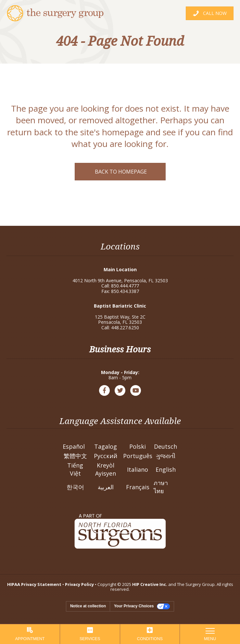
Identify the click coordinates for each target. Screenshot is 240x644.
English (166, 469)
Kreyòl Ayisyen (106, 469)
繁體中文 (75, 456)
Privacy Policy (79, 584)
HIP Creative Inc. (150, 584)
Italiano (138, 469)
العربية (106, 487)
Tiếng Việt (75, 469)
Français (138, 487)
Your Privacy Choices (134, 606)
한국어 (75, 487)
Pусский (106, 456)
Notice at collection (88, 606)
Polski (138, 446)
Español (74, 446)
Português (138, 456)
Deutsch (165, 446)
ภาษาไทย (161, 487)
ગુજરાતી (166, 456)
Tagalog (106, 446)
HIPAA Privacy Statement (34, 584)
